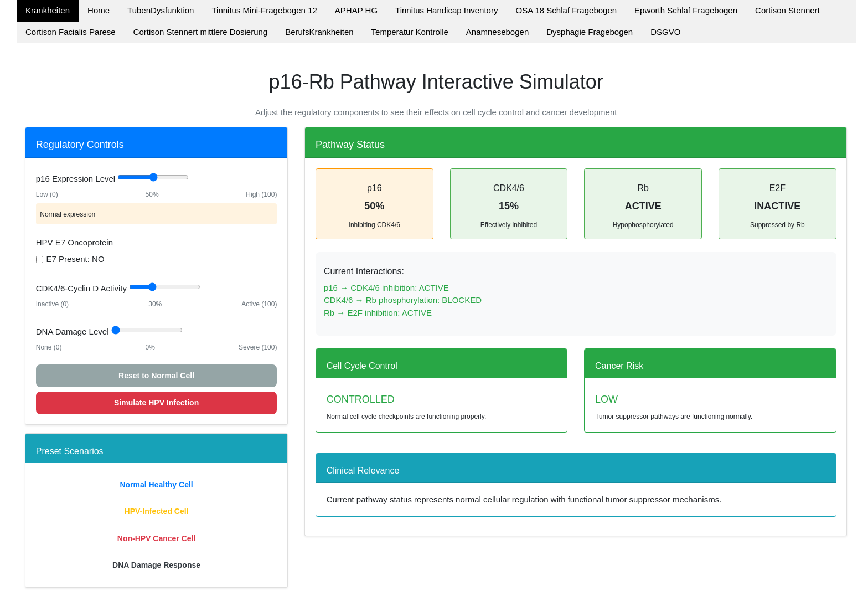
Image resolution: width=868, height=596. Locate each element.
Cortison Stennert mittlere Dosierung (201, 32)
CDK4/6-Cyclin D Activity (81, 288)
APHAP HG (356, 10)
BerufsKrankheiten (319, 32)
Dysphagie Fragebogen (590, 32)
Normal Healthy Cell (156, 485)
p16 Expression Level (76, 179)
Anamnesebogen (497, 32)
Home (99, 10)
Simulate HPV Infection (156, 403)
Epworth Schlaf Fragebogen (686, 10)
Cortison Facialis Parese (71, 32)
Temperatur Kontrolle (410, 32)
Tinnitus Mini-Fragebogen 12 (264, 10)
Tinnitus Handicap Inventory (446, 10)
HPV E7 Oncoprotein (74, 242)
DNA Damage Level (73, 332)
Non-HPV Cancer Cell (157, 538)
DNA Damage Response (156, 565)
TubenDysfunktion (161, 10)
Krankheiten (48, 10)
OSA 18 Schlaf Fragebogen (566, 10)
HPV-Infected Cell (157, 511)
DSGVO (665, 32)
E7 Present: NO (76, 259)
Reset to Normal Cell (156, 376)
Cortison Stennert (787, 10)
